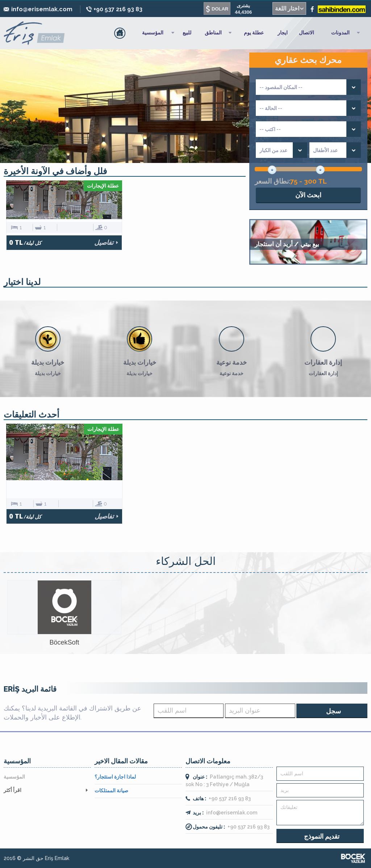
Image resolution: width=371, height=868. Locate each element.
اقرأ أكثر (12, 790)
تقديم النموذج (322, 836)
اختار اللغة (287, 8)
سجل (334, 711)
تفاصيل (104, 242)
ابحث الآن (308, 195)
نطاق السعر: (272, 181)
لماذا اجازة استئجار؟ (115, 777)
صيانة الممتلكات (111, 791)
